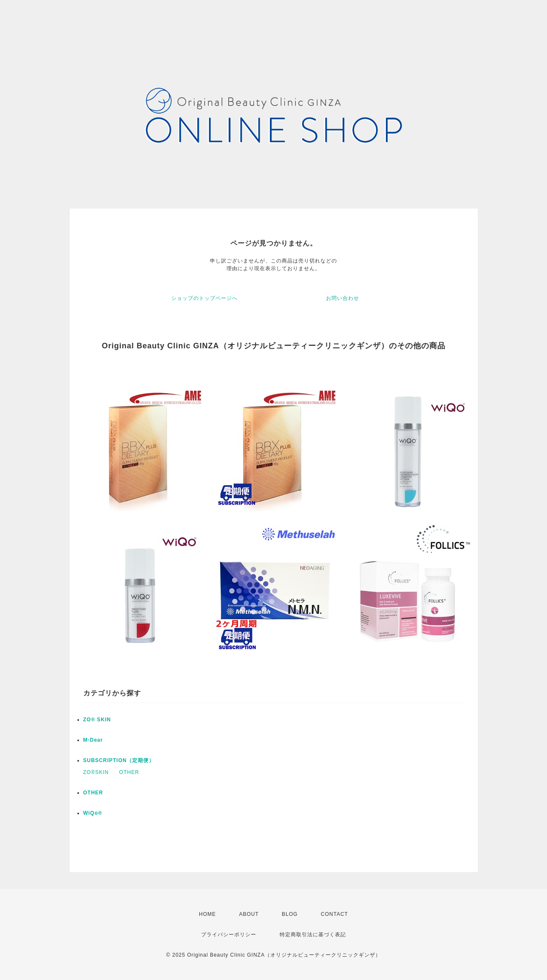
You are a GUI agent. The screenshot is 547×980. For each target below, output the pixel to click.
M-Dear (93, 740)
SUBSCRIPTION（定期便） (119, 760)
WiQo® (93, 813)
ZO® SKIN (97, 720)
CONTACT (334, 914)
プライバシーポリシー (229, 935)
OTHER (129, 772)
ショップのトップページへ (204, 298)
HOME (207, 914)
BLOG (290, 914)
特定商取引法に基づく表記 (313, 935)
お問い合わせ (343, 298)
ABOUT (249, 914)
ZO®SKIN (96, 772)
